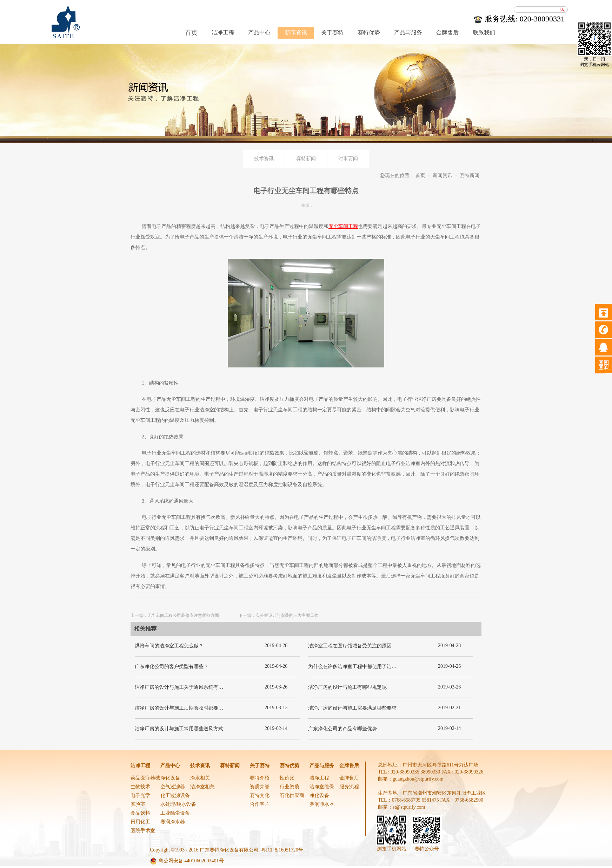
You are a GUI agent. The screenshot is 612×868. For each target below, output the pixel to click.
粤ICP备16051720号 (282, 850)
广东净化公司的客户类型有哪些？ (172, 667)
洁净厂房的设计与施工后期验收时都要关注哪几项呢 (191, 708)
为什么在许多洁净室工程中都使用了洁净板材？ (360, 667)
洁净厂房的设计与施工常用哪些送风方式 (179, 729)
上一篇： (175, 615)
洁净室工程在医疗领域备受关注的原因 (350, 646)
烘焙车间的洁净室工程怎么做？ (169, 646)
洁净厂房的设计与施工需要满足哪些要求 (352, 708)
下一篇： (279, 615)
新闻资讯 (443, 175)
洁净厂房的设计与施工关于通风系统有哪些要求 (186, 687)
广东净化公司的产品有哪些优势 (342, 729)
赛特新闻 (470, 175)
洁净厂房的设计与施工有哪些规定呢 (347, 687)
